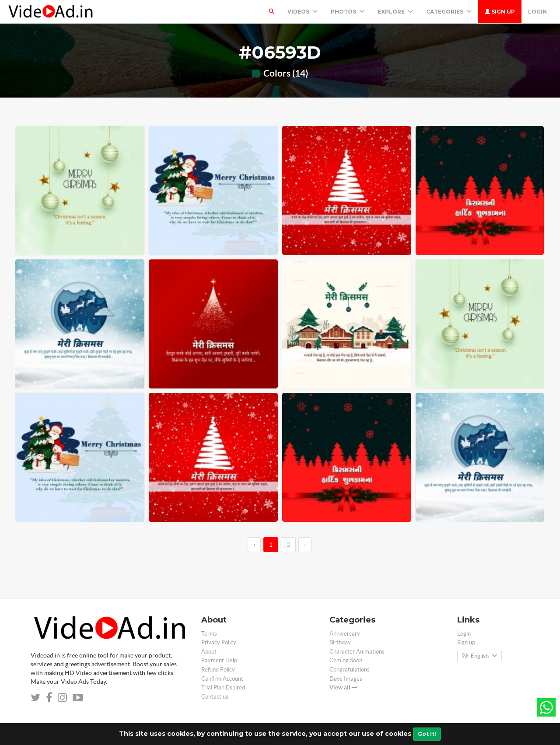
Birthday (340, 642)
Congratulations (350, 670)
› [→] (305, 545)
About (209, 652)
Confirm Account (222, 679)
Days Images (346, 679)
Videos (303, 12)
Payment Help (219, 660)
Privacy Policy (219, 642)
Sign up (500, 12)
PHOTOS (348, 12)
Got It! (427, 734)
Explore (395, 12)
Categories (449, 12)
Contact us (215, 697)
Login (537, 12)
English (479, 656)
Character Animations (357, 652)
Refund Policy (218, 670)
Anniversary (345, 634)
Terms (209, 634)
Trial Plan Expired (223, 687)
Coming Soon (346, 660)
